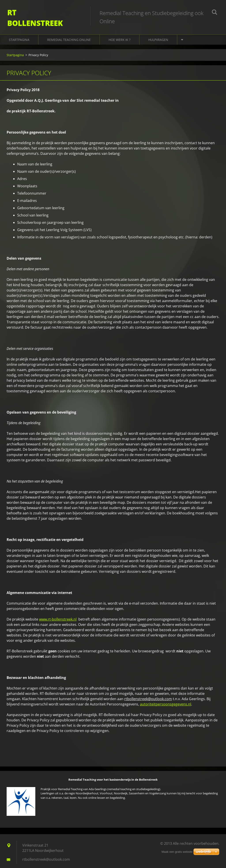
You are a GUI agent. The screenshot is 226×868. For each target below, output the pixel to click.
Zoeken (215, 13)
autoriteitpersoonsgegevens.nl (166, 702)
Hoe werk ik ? (120, 37)
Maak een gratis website (177, 852)
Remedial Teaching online (69, 37)
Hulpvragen (158, 37)
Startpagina (19, 37)
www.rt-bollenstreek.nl (58, 617)
